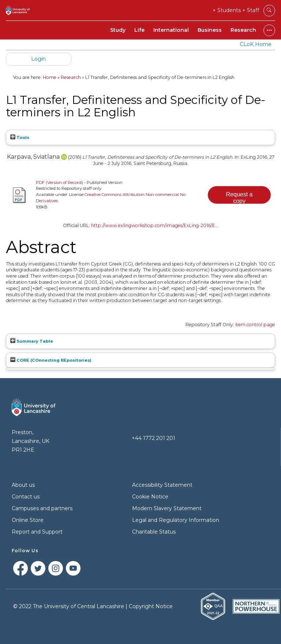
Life (139, 30)
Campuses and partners (42, 508)
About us (23, 485)
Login (38, 59)
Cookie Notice (150, 497)
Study (118, 30)
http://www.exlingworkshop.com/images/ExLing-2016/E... (155, 225)
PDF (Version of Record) (59, 182)
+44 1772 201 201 (153, 438)
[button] (239, 195)
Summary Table (32, 341)
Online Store (28, 520)
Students (229, 10)
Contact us (26, 497)
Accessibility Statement (162, 485)
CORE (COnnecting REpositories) (51, 360)
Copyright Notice (151, 606)
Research (243, 30)
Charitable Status (154, 532)
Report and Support (37, 532)
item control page (255, 325)
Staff (253, 10)
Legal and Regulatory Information (176, 520)
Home (50, 77)
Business (210, 30)
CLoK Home (256, 44)
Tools (20, 138)
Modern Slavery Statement (167, 508)
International (171, 30)
